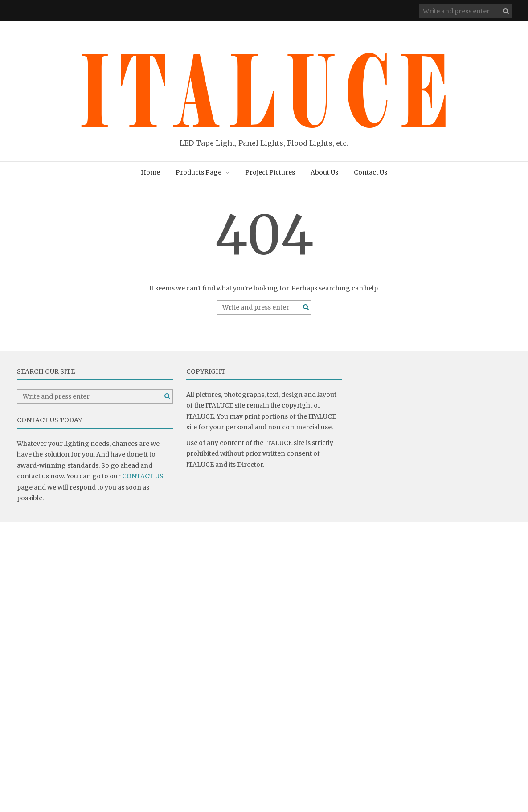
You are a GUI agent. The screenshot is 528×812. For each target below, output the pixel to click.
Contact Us (370, 172)
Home (150, 172)
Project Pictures (270, 172)
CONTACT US (143, 476)
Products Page (199, 172)
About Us (324, 172)
